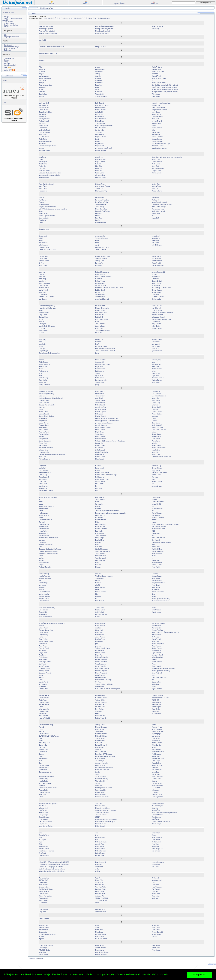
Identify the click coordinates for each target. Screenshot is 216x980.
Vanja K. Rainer (44, 696)
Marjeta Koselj (100, 445)
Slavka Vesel (43, 900)
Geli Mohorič (156, 540)
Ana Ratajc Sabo (45, 743)
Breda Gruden (156, 292)
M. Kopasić (99, 414)
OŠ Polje (98, 682)
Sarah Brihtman (157, 128)
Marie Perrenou (44, 666)
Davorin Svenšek (157, 786)
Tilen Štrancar (156, 817)
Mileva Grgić (156, 277)
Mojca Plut (99, 655)
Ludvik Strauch (157, 770)
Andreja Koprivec (101, 425)
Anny (97, 90)
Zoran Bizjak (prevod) (46, 29)
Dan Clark (99, 171)
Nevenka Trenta (157, 837)
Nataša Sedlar (44, 781)
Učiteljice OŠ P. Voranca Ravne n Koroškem (110, 441)
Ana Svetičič (156, 788)
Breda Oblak (43, 612)
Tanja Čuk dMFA (101, 204)
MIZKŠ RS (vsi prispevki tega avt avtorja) (165, 90)
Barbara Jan (43, 367)
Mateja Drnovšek (101, 222)
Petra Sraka (156, 738)
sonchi (154, 725)
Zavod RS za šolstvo (102, 813)
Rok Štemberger (157, 806)
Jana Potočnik (156, 626)
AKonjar (42, 83)
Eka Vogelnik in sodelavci (104, 788)
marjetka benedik (45, 150)
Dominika (98, 213)
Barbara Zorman (101, 934)
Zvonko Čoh (99, 189)
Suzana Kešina (44, 434)
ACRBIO (42, 72)
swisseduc (155, 790)
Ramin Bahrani (44, 110)
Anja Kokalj (99, 398)
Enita (97, 243)
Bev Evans (155, 243)
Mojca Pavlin (43, 644)
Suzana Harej (44, 317)
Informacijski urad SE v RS (161, 698)
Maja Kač (42, 396)
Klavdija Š (42, 806)
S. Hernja (42, 328)
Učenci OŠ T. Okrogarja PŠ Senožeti (51, 867)
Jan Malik (42, 522)
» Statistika (6, 63)
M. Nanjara (43, 585)
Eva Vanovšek (44, 887)
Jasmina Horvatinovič (102, 331)
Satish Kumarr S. (45, 734)
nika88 (97, 585)
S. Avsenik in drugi (158, 209)
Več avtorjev (156, 94)
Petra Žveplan (156, 950)
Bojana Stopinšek (157, 765)
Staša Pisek (99, 630)
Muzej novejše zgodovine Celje (49, 175)
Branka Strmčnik (157, 777)
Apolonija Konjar (101, 409)
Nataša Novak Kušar (159, 448)
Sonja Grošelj (156, 283)
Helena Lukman (157, 482)
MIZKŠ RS (155, 700)
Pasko (41, 637)
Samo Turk (155, 846)
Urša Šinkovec (44, 819)
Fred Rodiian (100, 709)
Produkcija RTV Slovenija (104, 754)
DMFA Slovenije (101, 765)
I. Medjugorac (100, 533)
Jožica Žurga (156, 948)
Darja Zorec (99, 930)
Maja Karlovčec (44, 403)
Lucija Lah (42, 466)
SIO (4, 102)
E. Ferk (41, 263)
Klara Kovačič (100, 459)
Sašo (41, 763)
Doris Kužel (155, 452)
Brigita (154, 126)
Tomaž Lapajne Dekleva (47, 216)
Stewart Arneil (156, 76)
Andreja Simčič (100, 725)
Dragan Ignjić (43, 351)
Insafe (97, 344)
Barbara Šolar (100, 806)
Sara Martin (99, 504)
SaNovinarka (43, 759)
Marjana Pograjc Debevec (48, 207)
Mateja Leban (44, 486)
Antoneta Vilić (100, 896)
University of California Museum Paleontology (54, 864)
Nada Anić (99, 85)
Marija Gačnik (44, 290)
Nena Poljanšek (100, 677)
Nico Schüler (43, 770)
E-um (41, 240)
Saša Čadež (43, 189)
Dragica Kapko (44, 400)
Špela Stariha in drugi (46, 725)
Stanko (154, 747)
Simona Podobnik (101, 662)
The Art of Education (102, 238)
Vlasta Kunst (156, 441)
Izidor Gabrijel (44, 286)
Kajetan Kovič (156, 391)
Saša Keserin (43, 430)
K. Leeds (98, 466)
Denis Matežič (100, 515)
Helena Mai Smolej (102, 779)
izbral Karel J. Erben (102, 247)
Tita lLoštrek (156, 470)
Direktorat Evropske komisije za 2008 (51, 47)
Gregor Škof (43, 824)
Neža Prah (155, 641)
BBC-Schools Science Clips (161, 144)
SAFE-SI (42, 747)
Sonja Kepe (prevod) (46, 391)
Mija (153, 506)
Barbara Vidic (100, 885)
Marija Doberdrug (101, 209)
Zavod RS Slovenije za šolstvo (105, 810)
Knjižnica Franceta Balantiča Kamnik (51, 398)
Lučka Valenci (44, 882)
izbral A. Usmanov (158, 862)
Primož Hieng (43, 331)
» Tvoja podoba (8, 22)
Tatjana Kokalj (100, 400)
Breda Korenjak (100, 436)
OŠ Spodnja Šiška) (45, 822)
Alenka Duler (156, 213)
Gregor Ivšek (156, 346)
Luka (153, 479)
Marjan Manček (44, 536)
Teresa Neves (100, 578)
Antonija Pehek (44, 648)
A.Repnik (42, 69)
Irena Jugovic (156, 373)
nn (96, 599)
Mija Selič (42, 786)
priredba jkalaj (156, 360)
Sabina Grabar (100, 295)
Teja (40, 842)
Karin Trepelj (156, 840)
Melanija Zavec (44, 928)
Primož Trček (100, 855)
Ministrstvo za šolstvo (102, 808)
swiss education (101, 236)
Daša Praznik (156, 646)
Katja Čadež (43, 186)
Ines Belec (43, 144)
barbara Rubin (156, 702)
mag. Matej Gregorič (102, 299)
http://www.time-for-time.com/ (161, 319)
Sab (40, 738)
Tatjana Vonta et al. (45, 85)
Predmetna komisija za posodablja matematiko (111, 513)
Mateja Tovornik (100, 851)
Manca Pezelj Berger (102, 105)
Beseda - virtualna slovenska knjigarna (52, 454)
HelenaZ (42, 322)
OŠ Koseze (99, 448)
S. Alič (41, 90)
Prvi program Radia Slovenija (105, 756)
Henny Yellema (44, 919)
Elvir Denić (43, 220)
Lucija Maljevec (44, 524)
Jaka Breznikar (157, 123)
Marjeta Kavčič (44, 414)
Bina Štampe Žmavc (102, 952)
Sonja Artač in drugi (158, 211)
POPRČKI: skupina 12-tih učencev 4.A (52, 623)
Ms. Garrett (43, 299)
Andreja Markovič (45, 567)
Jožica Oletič (100, 608)
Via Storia (155, 768)
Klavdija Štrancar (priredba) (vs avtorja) (165, 85)
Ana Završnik (43, 930)
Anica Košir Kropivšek (159, 430)
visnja (97, 903)
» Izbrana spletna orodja (11, 47)
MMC (153, 536)
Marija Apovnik (157, 69)
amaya (97, 67)
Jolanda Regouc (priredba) (48, 33)
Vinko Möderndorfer (158, 538)
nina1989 (98, 596)
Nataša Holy (99, 317)
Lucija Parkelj (43, 635)
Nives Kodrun (100, 394)
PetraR (41, 677)
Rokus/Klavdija (100, 716)
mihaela (154, 500)
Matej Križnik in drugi (159, 207)
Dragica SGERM (45, 792)
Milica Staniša (156, 745)
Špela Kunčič (156, 439)
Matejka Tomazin (101, 842)
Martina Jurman (157, 380)
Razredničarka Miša (158, 529)
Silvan (41, 797)
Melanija (98, 542)
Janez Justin (156, 382)
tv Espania (155, 240)
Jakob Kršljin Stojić (158, 759)
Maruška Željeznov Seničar (48, 788)
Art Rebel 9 (43, 60)
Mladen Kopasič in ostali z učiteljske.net (52, 871)
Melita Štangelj (100, 826)
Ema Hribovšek (157, 310)
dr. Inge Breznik (157, 121)
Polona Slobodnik (101, 745)
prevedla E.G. (44, 243)
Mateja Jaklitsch (44, 364)
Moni (153, 545)
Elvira (97, 240)
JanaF (41, 369)
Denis (41, 222)
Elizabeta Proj (156, 682)
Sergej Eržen (156, 238)
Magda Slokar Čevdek (103, 186)
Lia (96, 486)
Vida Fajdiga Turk (157, 849)
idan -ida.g (43, 340)
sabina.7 (42, 741)
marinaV (42, 560)
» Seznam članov (8, 23)
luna (153, 484)
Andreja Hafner (44, 313)
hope (97, 322)
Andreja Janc (43, 371)
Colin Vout (155, 891)
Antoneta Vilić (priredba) (47, 31)
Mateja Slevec (100, 741)
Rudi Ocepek (43, 614)
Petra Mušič (156, 567)
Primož (154, 664)
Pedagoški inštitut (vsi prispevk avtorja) (165, 92)
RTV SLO (98, 743)
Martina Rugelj (156, 705)
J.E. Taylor (43, 840)
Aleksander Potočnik (158, 623)
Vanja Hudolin (156, 324)
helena (41, 319)
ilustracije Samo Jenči (103, 364)
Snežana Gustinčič (158, 297)
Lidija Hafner (43, 315)
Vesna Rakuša (44, 698)
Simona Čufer (156, 186)
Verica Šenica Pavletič (46, 641)
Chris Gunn (155, 295)
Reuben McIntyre (101, 529)
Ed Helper (42, 324)
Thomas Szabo (157, 795)
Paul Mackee (43, 509)
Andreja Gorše (100, 292)
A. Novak (155, 574)
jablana (41, 360)
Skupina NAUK (44, 599)
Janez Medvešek (101, 536)
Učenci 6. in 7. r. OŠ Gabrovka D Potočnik (166, 632)
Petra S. (42, 729)
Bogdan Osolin (100, 610)
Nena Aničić (99, 83)
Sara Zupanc (156, 930)
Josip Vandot (43, 885)
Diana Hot (99, 333)
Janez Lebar (43, 488)
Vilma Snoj (99, 786)
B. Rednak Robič (101, 698)
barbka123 (43, 123)
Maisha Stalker (157, 743)
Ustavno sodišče (101, 790)
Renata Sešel (43, 790)
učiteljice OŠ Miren (158, 518)
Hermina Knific (44, 452)
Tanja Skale (99, 732)
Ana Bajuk (42, 117)
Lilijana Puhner (157, 689)
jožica (154, 371)
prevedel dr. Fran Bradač (103, 148)
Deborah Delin (44, 218)
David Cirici (99, 168)
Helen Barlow (43, 128)
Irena (97, 353)
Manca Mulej (156, 560)
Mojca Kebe (43, 418)
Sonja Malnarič (44, 527)
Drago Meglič (100, 538)
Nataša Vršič (156, 894)
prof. (153, 675)
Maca (41, 504)
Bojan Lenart (100, 468)
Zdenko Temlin (44, 849)
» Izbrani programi (9, 48)
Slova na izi (155, 349)
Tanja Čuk (155, 189)
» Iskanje (6, 17)
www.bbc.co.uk (100, 909)
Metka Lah (43, 468)
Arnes (5, 80)
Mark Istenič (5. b (45, 103)
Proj (153, 680)
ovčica (154, 608)
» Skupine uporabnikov (10, 25)
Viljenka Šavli (43, 808)
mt (152, 558)
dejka (41, 211)
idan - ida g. (43, 277)
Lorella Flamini (157, 256)
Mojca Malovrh (44, 529)
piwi (97, 644)
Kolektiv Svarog (157, 783)
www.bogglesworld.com (160, 148)
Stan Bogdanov (100, 128)
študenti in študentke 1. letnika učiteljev (52, 869)
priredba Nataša (44, 596)
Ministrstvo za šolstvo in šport (105, 822)
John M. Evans (157, 245)
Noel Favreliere (44, 261)
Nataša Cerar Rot (101, 718)
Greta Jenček (100, 362)
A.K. (40, 67)
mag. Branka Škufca (46, 826)
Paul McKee (99, 531)
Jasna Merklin (100, 554)
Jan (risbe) (155, 29)
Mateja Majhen (44, 515)
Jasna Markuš (100, 500)
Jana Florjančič (157, 261)
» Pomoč (5, 27)
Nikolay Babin (44, 105)
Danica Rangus (44, 702)
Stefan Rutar (156, 709)
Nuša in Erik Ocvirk (45, 617)
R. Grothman (156, 286)
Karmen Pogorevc (101, 671)
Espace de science (45, 772)
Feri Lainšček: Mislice (159, 527)
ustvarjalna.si (156, 864)
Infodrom (98, 342)
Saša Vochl (155, 885)
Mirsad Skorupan (101, 734)
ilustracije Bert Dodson (103, 211)
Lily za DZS (155, 218)
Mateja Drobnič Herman (47, 326)
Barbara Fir (99, 263)
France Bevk (99, 117)
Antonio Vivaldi (157, 880)
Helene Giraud (100, 281)
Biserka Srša (156, 741)
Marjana (42, 565)
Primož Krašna (157, 414)
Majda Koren (100, 432)
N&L (40, 581)
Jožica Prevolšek (157, 657)
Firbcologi (98, 265)
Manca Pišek (100, 635)
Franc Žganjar (100, 950)
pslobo (154, 686)
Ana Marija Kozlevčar (159, 396)
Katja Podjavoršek (101, 659)
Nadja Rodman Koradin (103, 427)
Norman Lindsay (157, 468)
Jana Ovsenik (156, 610)
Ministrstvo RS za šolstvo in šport (106, 819)
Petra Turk (155, 844)
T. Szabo (155, 792)
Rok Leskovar (100, 477)
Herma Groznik (157, 290)
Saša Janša (43, 380)
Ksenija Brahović (101, 150)
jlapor (153, 362)
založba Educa (44, 247)
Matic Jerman (100, 378)
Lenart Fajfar (43, 259)
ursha (97, 869)
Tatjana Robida (100, 700)
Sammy (42, 754)
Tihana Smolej (100, 781)
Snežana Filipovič (101, 259)
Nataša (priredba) (157, 27)
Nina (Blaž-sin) (44, 574)
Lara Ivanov (156, 342)
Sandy (41, 756)
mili (153, 511)
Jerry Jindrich (100, 382)
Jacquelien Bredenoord (159, 110)
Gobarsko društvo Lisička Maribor (50, 549)
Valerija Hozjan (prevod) (47, 306)
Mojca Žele (43, 952)
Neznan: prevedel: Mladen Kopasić (107, 418)
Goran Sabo (43, 745)
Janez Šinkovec (44, 817)
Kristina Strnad (157, 779)
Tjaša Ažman (156, 96)
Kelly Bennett (100, 103)
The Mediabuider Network (104, 576)
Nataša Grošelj (157, 281)
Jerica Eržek (156, 236)
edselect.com (43, 245)
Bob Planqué (100, 650)
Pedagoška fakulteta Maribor (49, 554)
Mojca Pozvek (156, 639)
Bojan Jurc (155, 376)
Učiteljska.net (44, 8)
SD (40, 774)
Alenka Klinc (43, 445)
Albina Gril (155, 279)
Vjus (153, 882)
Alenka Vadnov (44, 878)
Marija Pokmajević (101, 673)
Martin (97, 502)
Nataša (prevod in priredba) (161, 599)
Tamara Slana (100, 738)
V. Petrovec (43, 684)
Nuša (153, 594)
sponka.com (156, 736)
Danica (41, 202)
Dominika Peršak (45, 668)
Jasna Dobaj (99, 207)
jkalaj (97, 385)
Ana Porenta (99, 686)
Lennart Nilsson (100, 592)
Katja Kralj (155, 405)
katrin (41, 409)
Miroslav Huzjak (157, 328)
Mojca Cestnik (100, 162)
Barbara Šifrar (44, 813)
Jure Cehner (43, 164)
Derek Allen (43, 94)
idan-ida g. (43, 281)
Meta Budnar (156, 135)
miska (154, 522)
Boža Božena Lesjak (102, 473)
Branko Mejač (100, 540)
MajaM (41, 511)
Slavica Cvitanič (157, 173)
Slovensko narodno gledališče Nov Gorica (109, 288)
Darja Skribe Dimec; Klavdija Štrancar (164, 813)
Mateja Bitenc (100, 121)
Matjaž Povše (156, 635)
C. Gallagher (43, 295)
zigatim (41, 939)
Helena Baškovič (45, 132)
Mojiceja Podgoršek (102, 657)
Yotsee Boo (99, 132)
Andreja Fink (99, 261)
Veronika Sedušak (45, 783)
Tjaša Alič (42, 92)
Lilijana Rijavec (100, 696)
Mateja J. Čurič (157, 191)
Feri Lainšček (43, 470)
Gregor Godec (100, 283)
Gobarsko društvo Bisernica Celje (50, 173)
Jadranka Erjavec (101, 250)
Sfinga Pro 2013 (101, 47)
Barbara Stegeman (158, 752)
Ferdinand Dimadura (102, 200)
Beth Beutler (99, 114)
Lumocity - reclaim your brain (161, 103)
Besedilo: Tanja (44, 835)
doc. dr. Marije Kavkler (46, 416)
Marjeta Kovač (100, 457)
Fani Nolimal (99, 601)
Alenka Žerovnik (101, 948)
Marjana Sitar (100, 729)
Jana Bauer (43, 135)
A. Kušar (154, 443)
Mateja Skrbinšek (101, 736)
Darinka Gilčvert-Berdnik (103, 277)
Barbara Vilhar (100, 894)
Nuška (154, 596)
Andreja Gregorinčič (158, 272)
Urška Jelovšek (100, 360)
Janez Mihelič (156, 504)
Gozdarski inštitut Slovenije (104, 768)
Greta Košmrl (100, 454)
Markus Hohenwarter (102, 308)
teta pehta (42, 650)
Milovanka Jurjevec (158, 378)
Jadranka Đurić (44, 229)
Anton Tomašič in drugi (159, 202)
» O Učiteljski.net (8, 58)
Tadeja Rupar (156, 707)
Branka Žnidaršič (101, 955)
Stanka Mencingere (102, 549)
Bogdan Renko (44, 711)
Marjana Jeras (100, 369)
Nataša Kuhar (156, 434)
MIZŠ (153, 531)
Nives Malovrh (44, 531)
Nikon (97, 590)
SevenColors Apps (158, 72)
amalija (41, 96)
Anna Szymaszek (157, 797)
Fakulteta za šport (158, 265)
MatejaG (98, 509)
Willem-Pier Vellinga (46, 896)
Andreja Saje (43, 750)
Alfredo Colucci (100, 175)
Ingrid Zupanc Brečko (159, 108)
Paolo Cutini (156, 164)
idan (40, 342)
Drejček (98, 220)
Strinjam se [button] (199, 975)
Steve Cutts (156, 166)
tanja (41, 833)
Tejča (41, 844)
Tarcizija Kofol (100, 396)
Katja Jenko (99, 367)
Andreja (98, 76)
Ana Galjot (43, 292)
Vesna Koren (100, 434)
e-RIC (41, 238)
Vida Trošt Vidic (100, 887)
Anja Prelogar (156, 653)
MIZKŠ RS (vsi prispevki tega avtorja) (164, 87)
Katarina (42, 407)
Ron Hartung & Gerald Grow (161, 288)
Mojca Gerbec (100, 274)
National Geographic (102, 272)
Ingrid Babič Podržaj (102, 668)
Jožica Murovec (157, 563)
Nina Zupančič (156, 934)
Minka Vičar (99, 880)
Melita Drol (155, 200)
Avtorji (52, 8)
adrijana (42, 74)
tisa (96, 840)
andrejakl (98, 78)
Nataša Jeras (100, 371)
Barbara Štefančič (158, 804)
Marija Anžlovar (157, 67)
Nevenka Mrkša (157, 554)
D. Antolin (98, 92)
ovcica (97, 617)
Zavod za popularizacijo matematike (107, 511)
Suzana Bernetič (101, 110)
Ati (153, 81)
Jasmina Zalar (44, 925)
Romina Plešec (100, 653)
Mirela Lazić (43, 479)
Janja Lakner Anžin (102, 96)
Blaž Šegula (43, 810)
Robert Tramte (100, 853)
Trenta (154, 835)
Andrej (97, 74)
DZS (153, 216)
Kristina (154, 421)
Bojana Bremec (157, 114)
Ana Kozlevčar (156, 394)
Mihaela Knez (44, 450)
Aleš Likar (99, 488)
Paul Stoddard (156, 754)
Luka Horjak (99, 328)
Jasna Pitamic (100, 637)
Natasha (42, 587)
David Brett (155, 119)
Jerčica (98, 373)
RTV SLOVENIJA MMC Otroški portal (108, 689)
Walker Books (100, 135)
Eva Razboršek (44, 705)
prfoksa (154, 659)
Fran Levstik (99, 484)
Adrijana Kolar (100, 403)
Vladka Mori (156, 547)
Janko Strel (155, 772)
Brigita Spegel (156, 734)
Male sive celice (44, 171)
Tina (97, 833)
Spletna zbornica (9, 13)
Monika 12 (42, 40)
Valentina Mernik (101, 558)
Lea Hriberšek (156, 308)
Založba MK (156, 533)
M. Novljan (155, 590)
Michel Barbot (44, 126)
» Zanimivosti (7, 50)
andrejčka (98, 81)
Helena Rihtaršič (44, 718)
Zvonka (154, 937)
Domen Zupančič (157, 932)
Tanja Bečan (43, 139)
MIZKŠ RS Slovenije (102, 770)
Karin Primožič (156, 666)
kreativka (155, 416)
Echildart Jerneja (101, 380)
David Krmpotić (157, 425)
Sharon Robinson (101, 702)
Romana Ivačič (157, 340)
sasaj (41, 761)
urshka (97, 871)
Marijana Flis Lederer (46, 491)
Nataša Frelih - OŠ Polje (103, 680)
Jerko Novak (156, 578)
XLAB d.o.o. (43, 200)
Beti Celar (42, 168)
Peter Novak (156, 585)
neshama (98, 574)
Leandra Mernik (100, 556)
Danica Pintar (43, 689)
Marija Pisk (99, 632)
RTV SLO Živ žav (45, 950)
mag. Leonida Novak (159, 583)
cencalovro (99, 157)
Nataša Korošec (101, 439)
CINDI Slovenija (101, 752)
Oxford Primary (157, 662)
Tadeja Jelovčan (44, 385)
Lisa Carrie (43, 157)
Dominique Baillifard (46, 112)
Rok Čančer (43, 191)
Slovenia (98, 750)
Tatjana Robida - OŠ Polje (104, 684)
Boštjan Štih (156, 810)
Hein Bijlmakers (100, 119)
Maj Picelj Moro (157, 549)
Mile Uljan (99, 864)
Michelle (98, 565)
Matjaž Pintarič (100, 623)
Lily (96, 491)
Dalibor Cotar (156, 159)
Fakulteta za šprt (101, 824)
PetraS (41, 680)
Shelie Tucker (156, 842)
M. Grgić (154, 274)
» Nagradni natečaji (9, 65)
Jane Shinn (43, 795)
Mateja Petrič (43, 682)
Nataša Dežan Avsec (159, 83)
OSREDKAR (99, 612)
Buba (153, 130)
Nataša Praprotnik (158, 644)
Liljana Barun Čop (101, 191)
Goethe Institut (157, 299)
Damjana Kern (44, 425)
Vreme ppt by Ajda (45, 78)
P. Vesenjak (43, 903)
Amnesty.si (99, 72)
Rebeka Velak (44, 894)
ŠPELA (98, 817)
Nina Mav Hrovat (157, 315)
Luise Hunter (156, 326)
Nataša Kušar (156, 445)
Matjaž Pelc (43, 653)
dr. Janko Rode (100, 707)
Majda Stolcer (156, 763)
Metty (97, 563)
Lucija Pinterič (100, 626)
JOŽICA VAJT (44, 880)
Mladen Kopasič (101, 412)
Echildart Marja (44, 563)
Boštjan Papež (44, 632)
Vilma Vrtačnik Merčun (103, 551)
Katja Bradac (100, 144)
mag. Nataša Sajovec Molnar (161, 542)
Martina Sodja (100, 792)
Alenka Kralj (156, 403)
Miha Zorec (99, 932)
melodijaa (98, 547)
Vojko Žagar (43, 948)
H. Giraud (98, 279)
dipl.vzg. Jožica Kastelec (47, 405)
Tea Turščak (156, 851)
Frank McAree (100, 527)
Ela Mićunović (156, 497)
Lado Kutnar (156, 450)
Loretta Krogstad (157, 427)
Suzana (154, 781)
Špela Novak (156, 587)
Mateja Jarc (43, 382)
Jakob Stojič (156, 756)
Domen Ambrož (100, 69)
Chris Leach (43, 482)
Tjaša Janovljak (44, 378)
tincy (97, 835)
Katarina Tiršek (100, 837)
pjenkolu (98, 646)
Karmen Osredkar (101, 614)
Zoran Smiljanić (100, 777)
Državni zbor (43, 932)
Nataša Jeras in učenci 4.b (48, 54)
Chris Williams (44, 909)
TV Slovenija (99, 761)
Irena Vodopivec (157, 887)
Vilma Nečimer (44, 601)
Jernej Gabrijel (44, 288)
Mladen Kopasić (101, 416)
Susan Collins (100, 173)
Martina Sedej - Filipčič (103, 256)
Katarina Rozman (157, 696)
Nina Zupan (156, 925)
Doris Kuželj (156, 454)
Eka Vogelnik (156, 889)
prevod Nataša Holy (102, 319)
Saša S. (42, 732)
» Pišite (7, 68)
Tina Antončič (100, 94)
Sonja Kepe (43, 421)
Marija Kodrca (100, 391)
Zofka (97, 928)
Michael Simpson (101, 727)
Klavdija (42, 436)
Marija (41, 556)
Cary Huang (156, 322)
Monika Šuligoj (157, 824)
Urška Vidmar (100, 891)
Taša (41, 837)
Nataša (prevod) (44, 576)
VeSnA (98, 878)
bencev (41, 148)
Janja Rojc (99, 711)
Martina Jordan (157, 369)
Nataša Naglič (44, 583)
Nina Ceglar (43, 162)
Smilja (97, 774)
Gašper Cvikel (156, 171)
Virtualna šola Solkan (102, 797)
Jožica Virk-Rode (101, 900)
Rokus (97, 714)
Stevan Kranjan (157, 412)
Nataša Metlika (100, 560)
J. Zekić (42, 937)
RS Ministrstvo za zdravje (47, 934)
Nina (97, 594)
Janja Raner (43, 700)
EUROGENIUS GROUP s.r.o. (49, 736)
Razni (41, 707)
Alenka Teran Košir (102, 452)
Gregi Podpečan (101, 664)
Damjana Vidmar (101, 889)
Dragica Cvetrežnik (158, 168)
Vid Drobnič (156, 198)
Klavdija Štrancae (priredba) (105, 27)
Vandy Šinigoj (43, 815)
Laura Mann (43, 542)
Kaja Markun (99, 497)
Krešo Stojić (156, 761)
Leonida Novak (157, 581)
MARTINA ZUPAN (101, 939)
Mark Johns (156, 367)
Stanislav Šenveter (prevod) (48, 804)
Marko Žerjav (43, 955)
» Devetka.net (7, 45)
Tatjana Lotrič (156, 475)
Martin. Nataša (44, 594)
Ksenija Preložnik (157, 655)
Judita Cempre (44, 177)
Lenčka (98, 470)
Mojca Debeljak (44, 204)
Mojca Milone (156, 515)
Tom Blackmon (100, 123)
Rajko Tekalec (44, 846)
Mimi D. (42, 198)
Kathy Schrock (44, 768)
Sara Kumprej (156, 436)
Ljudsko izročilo (157, 351)
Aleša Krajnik (156, 400)
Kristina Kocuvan (45, 459)
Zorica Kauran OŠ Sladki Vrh (161, 457)
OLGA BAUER (44, 137)
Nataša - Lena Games (46, 297)
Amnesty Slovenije (101, 763)
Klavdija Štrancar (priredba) (104, 29)
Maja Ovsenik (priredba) (47, 608)
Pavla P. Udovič (100, 862)
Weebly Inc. (99, 340)
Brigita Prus (156, 684)
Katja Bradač (100, 146)
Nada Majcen (43, 513)
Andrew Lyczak (157, 486)
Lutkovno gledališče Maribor (48, 551)
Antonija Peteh (44, 671)
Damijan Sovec (157, 727)
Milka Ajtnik (43, 81)
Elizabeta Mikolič (157, 509)
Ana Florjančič (156, 259)
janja (41, 373)
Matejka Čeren (100, 184)
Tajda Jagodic (44, 362)
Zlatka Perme (43, 657)
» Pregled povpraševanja (11, 37)
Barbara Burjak (157, 139)
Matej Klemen (44, 439)
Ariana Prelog (156, 650)
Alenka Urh (99, 867)
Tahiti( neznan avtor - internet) (105, 351)
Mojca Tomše (100, 846)
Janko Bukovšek (157, 137)
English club (43, 236)
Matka (97, 522)
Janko (41, 376)
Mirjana (154, 520)
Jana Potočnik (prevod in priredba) (163, 668)
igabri (41, 346)
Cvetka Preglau (157, 648)
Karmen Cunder (157, 162)
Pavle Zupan (156, 928)
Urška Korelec (100, 430)
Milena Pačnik (44, 628)
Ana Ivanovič (156, 344)
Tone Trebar (156, 833)
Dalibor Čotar (156, 184)
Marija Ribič (43, 714)
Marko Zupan (100, 937)
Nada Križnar (156, 423)
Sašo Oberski (43, 610)
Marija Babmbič (44, 108)
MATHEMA (99, 518)
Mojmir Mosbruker (158, 551)
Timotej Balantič (44, 119)
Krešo (154, 418)
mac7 (41, 502)
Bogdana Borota (101, 137)
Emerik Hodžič (100, 306)
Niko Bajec (43, 114)
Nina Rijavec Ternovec (46, 851)
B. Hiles (42, 333)
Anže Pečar (43, 646)
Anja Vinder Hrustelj (158, 317)
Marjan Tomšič (100, 849)
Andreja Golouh (100, 286)
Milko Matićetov (100, 520)
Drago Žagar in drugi (46, 946)
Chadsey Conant (101, 177)
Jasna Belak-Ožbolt (46, 141)
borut (97, 139)
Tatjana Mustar (157, 565)
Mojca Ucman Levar (102, 479)
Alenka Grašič (100, 297)
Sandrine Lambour (45, 473)
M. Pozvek (155, 637)
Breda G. (42, 274)
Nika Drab (99, 218)
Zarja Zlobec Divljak (102, 202)
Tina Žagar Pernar (45, 662)
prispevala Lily (156, 466)
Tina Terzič (43, 853)
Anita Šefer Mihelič (158, 502)
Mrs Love (155, 477)
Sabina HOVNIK (157, 306)
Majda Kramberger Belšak (48, 146)
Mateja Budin (156, 132)
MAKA (41, 518)
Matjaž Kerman (44, 423)
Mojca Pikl (42, 686)
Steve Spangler (157, 729)
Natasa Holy (99, 315)
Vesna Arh (155, 74)
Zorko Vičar (99, 882)
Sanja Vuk (155, 898)
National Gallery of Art (159, 78)
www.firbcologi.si (101, 912)
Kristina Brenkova (157, 117)
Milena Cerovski (101, 159)
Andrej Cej (43, 166)
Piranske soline (100, 795)
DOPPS (98, 216)
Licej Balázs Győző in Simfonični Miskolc (165, 524)
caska (41, 159)
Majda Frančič (156, 263)
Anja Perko (43, 655)
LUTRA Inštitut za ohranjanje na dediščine (53, 209)
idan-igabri (43, 344)
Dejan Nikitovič (100, 587)
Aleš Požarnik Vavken (46, 889)
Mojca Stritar (156, 774)
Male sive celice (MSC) (47, 27)
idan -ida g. (43, 279)
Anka (97, 87)
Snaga (97, 783)
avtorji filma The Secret (47, 777)
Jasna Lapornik (44, 477)
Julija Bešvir (99, 112)
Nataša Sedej (43, 779)
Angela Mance (44, 533)
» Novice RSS (9, 70)
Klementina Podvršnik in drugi (162, 204)
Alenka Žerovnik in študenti (161, 822)
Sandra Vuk (156, 896)
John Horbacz (100, 326)
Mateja (97, 506)
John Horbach (100, 324)
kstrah (154, 432)
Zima (97, 925)
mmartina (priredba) (102, 33)
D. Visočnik (155, 878)
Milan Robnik (100, 705)
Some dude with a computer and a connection (167, 157)
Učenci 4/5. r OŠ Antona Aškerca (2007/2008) (54, 862)
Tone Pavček (43, 639)
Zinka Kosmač (100, 450)
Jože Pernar (43, 659)
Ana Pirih (98, 628)
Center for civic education (47, 250)
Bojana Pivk (99, 641)
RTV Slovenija (156, 714)
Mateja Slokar (100, 747)
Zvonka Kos (99, 443)
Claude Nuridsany (158, 592)
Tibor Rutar (155, 711)
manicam (42, 540)
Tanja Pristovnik (157, 673)
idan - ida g (43, 272)
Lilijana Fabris (44, 256)
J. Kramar (155, 409)
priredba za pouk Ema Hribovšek (163, 313)
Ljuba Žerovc (100, 946)
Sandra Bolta (100, 130)
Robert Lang (43, 475)
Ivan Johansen (157, 364)
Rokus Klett (43, 443)
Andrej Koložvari (101, 407)
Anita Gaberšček (45, 283)
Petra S (41, 727)
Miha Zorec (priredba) (102, 31)
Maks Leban (43, 484)
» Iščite (5, 35)
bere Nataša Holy (101, 313)
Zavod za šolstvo (101, 815)
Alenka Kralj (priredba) (46, 394)
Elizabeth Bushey (157, 141)
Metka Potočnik (157, 628)
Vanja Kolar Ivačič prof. (159, 677)
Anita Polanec (100, 675)
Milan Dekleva (44, 213)
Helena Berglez (100, 108)
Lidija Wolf (42, 912)
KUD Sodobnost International (105, 349)
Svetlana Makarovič (46, 520)
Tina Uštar (155, 867)
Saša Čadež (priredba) (47, 184)
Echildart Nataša (44, 592)
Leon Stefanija (156, 750)
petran (41, 675)
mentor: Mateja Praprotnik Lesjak (106, 475)
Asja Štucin (155, 819)
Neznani (98, 583)
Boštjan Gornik (100, 290)
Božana (98, 141)
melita (97, 545)
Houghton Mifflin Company (48, 308)
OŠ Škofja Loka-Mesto (159, 473)
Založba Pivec (100, 639)
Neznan (98, 581)
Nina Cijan (99, 166)
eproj (97, 245)
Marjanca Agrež (44, 76)
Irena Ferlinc (43, 265)
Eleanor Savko (44, 765)
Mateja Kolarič (100, 405)
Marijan (41, 558)
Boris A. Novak (157, 576)
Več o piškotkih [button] (160, 975)
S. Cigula (98, 164)
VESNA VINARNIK (101, 898)
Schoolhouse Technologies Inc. (49, 353)
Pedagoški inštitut (101, 346)
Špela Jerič (99, 376)
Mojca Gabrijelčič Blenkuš (104, 126)
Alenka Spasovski (158, 732)
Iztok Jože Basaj (44, 130)
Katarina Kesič (44, 432)
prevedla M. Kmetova (46, 448)
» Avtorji (5, 62)
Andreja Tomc (100, 844)
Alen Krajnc (155, 398)
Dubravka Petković (45, 673)
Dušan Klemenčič (45, 441)
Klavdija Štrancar (157, 815)
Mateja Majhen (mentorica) (48, 497)
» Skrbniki (6, 60)
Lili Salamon (43, 752)
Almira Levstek (100, 482)
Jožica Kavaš (43, 412)
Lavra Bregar (156, 112)
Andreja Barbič (44, 121)
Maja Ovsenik (156, 612)
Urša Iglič (42, 349)
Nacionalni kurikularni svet (160, 601)
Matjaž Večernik (44, 891)
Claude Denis (100, 198)
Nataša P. (42, 626)
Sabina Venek (44, 898)
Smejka (98, 772)
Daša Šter (155, 808)
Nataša (41, 590)
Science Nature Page (46, 630)
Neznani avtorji (105, 18)
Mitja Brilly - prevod (158, 146)
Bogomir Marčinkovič (46, 545)
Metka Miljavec (157, 513)
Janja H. (42, 310)
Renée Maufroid (101, 524)
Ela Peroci (42, 664)
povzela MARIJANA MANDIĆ (49, 538)
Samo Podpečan (101, 666)
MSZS (154, 556)
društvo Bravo (156, 105)
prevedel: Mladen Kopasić (104, 423)
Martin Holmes (100, 310)
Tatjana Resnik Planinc (103, 648)
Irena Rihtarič (43, 716)
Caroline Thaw (44, 855)
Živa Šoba (99, 804)
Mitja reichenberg (45, 709)
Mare (41, 547)
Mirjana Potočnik (157, 630)
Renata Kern (43, 427)
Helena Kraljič (156, 407)
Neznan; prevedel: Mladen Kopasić (107, 421)
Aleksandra (43, 87)
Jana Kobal (43, 457)
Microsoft (98, 567)
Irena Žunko (156, 946)
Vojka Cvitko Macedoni (47, 506)
